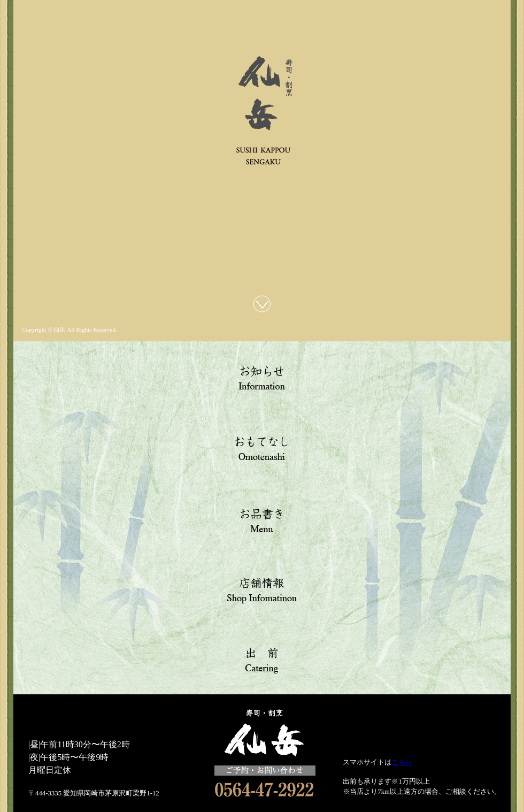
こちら (402, 762)
